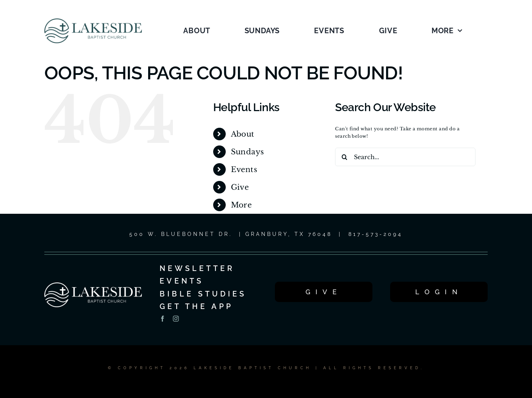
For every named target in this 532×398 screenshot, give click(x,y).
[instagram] (176, 319)
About (243, 134)
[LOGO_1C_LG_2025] (93, 20)
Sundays (248, 152)
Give (240, 187)
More (241, 205)
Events (244, 169)
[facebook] (163, 319)
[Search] (344, 157)
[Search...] (405, 157)
